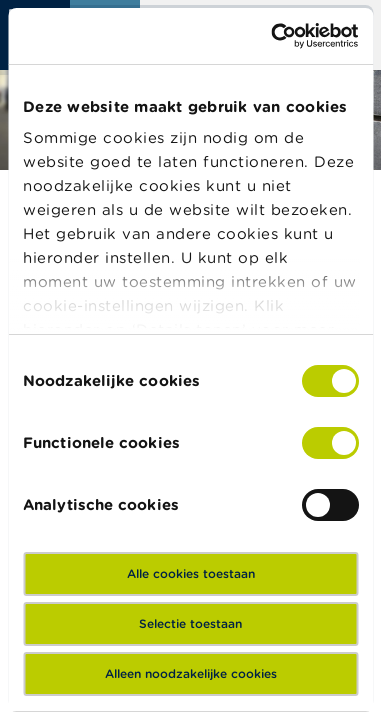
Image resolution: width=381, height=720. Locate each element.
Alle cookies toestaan (191, 573)
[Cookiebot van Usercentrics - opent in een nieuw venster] (272, 36)
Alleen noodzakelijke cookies (191, 673)
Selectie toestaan (190, 623)
